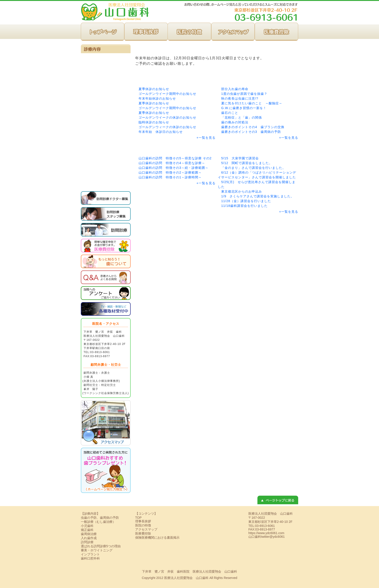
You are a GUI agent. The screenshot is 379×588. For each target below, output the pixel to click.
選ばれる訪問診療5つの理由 (101, 546)
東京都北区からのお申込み (242, 191)
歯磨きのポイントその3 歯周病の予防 (251, 132)
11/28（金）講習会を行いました (246, 201)
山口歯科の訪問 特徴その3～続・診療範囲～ (174, 168)
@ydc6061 (277, 537)
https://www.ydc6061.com (266, 533)
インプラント (106, 169)
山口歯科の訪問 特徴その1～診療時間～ (170, 177)
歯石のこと (230, 113)
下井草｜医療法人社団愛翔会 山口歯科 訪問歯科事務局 (115, 11)
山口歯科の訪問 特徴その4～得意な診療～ (172, 163)
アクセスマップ (233, 32)
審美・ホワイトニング (106, 155)
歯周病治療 (106, 128)
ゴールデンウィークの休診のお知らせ (167, 127)
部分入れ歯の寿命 (235, 89)
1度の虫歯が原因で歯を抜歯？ (244, 94)
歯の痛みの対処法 (235, 122)
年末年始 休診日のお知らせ (161, 132)
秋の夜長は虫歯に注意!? (240, 98)
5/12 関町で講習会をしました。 (247, 163)
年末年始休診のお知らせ (157, 98)
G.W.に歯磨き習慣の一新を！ (244, 108)
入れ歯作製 (106, 141)
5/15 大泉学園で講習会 (240, 158)
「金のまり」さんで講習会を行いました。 (253, 168)
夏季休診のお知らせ (154, 89)
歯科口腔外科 (106, 182)
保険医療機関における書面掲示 (157, 538)
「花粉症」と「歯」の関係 (242, 117)
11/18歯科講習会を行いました (244, 206)
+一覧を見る (206, 138)
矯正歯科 (106, 87)
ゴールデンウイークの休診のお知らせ (167, 117)
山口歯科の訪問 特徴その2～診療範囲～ (170, 172)
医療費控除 (276, 32)
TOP (103, 32)
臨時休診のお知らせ (154, 122)
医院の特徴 (189, 32)
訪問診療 (106, 74)
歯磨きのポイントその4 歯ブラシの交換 (253, 127)
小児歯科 (106, 101)
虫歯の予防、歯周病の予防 (106, 114)
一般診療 (106, 60)
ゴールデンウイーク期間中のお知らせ (167, 94)
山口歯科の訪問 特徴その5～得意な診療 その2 (175, 158)
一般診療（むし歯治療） (98, 522)
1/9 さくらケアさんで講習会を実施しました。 (258, 196)
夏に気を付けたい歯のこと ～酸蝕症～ (252, 103)
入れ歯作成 (89, 538)
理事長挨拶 (146, 32)
